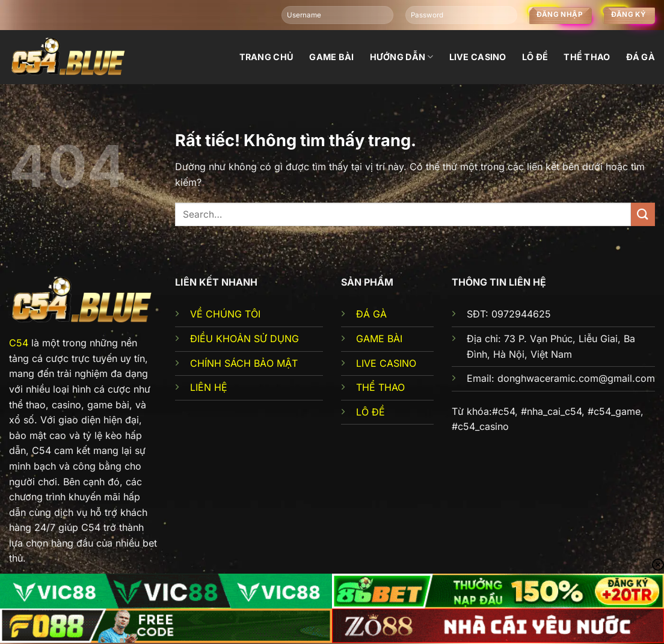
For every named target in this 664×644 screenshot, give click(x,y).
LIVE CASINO (386, 363)
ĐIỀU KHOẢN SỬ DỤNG (244, 339)
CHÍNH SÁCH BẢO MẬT (244, 363)
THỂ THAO (380, 387)
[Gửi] (643, 214)
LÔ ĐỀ (370, 412)
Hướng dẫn (402, 57)
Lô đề (535, 57)
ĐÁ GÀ (371, 314)
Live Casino (478, 57)
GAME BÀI (379, 339)
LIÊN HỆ (209, 387)
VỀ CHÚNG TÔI (225, 314)
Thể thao (587, 57)
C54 (19, 343)
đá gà (641, 57)
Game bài (331, 57)
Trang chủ (267, 57)
